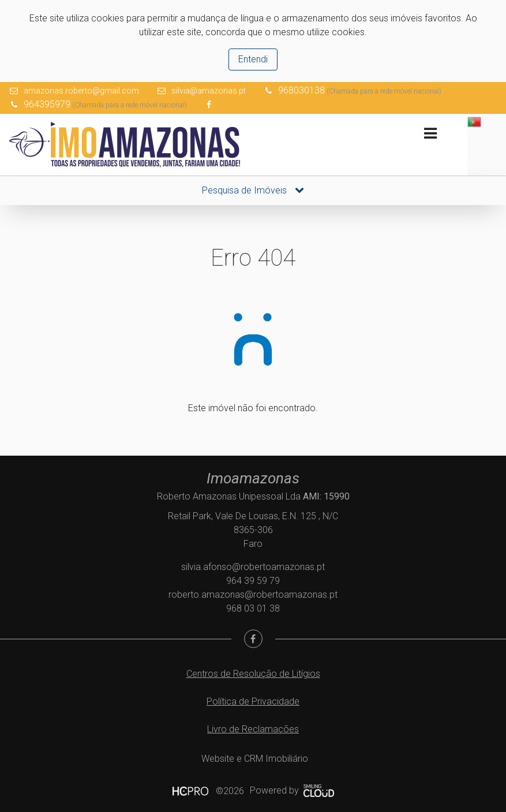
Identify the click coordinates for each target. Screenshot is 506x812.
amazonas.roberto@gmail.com (81, 91)
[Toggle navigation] (430, 134)
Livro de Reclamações (253, 729)
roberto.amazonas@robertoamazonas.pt (253, 595)
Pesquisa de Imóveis (253, 190)
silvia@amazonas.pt (209, 91)
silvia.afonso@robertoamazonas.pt (253, 567)
